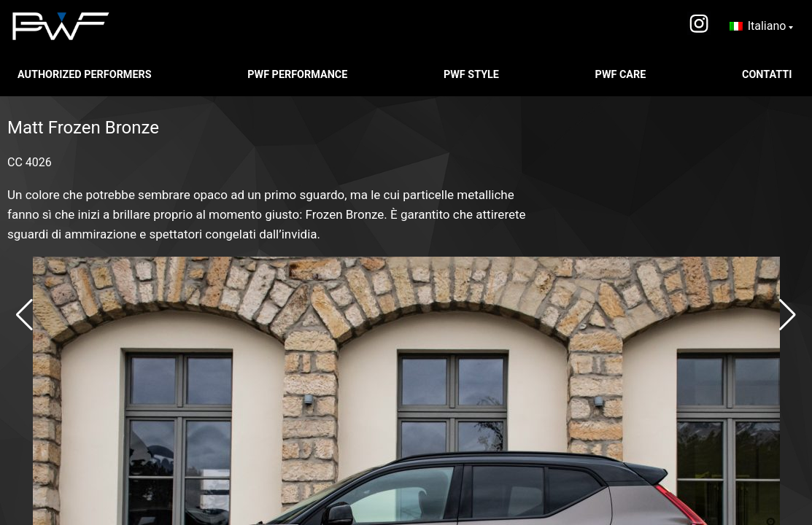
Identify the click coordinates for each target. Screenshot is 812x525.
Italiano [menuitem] (767, 26)
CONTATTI (768, 75)
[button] (24, 315)
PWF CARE (622, 75)
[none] (761, 26)
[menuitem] (761, 26)
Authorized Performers (86, 75)
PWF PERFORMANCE (299, 75)
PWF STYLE (473, 75)
